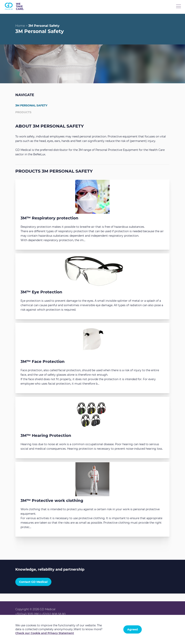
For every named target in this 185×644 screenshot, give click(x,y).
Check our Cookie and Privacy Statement (45, 633)
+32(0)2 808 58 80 (53, 614)
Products (23, 112)
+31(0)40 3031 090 (27, 614)
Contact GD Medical (33, 582)
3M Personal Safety (31, 105)
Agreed (133, 629)
